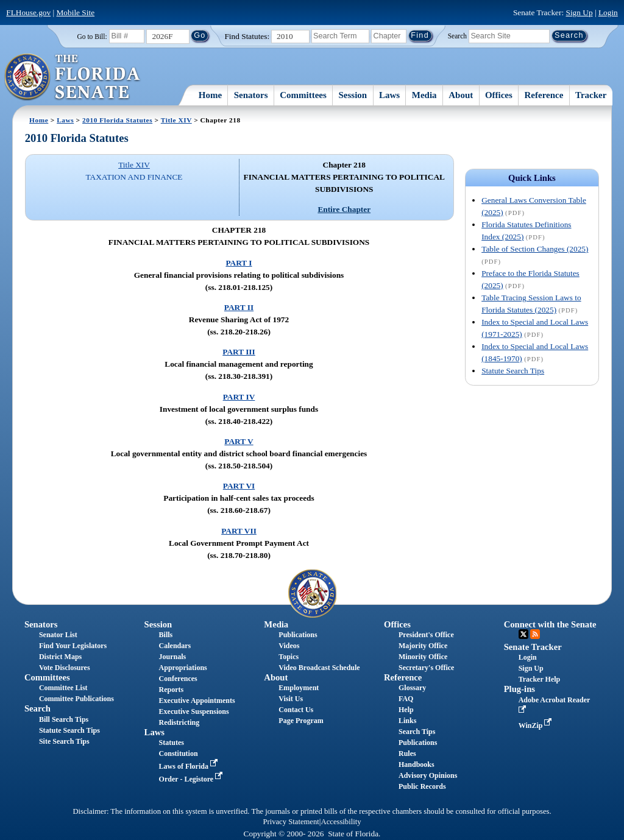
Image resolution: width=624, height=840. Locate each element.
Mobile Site (76, 12)
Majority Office (423, 646)
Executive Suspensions (194, 711)
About (461, 95)
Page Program (301, 721)
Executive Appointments (197, 701)
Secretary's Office (426, 668)
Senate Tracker (533, 647)
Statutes (172, 743)
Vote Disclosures (65, 668)
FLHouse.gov (28, 12)
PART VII (239, 531)
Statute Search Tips (513, 371)
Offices (499, 95)
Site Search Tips (64, 741)
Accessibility (341, 822)
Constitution (179, 754)
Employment (299, 688)
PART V (239, 441)
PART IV (239, 397)
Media (424, 95)
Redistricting (179, 722)
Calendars (175, 646)
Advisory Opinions (428, 775)
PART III (239, 352)
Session (353, 95)
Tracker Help (540, 679)
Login (608, 12)
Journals (173, 657)
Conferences (178, 679)
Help (406, 710)
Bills (166, 635)
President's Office (426, 635)
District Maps (60, 657)
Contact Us (296, 710)
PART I (239, 263)
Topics (289, 657)
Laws (389, 95)
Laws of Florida (190, 766)
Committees (303, 95)
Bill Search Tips (64, 719)
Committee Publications (76, 699)
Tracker (591, 95)
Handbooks (417, 764)
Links (407, 721)
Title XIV (176, 120)
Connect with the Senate (550, 624)
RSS (535, 634)
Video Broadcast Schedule (319, 668)
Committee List (63, 688)
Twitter (523, 634)
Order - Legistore (192, 779)
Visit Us (291, 699)
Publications (298, 635)
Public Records (422, 786)
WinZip (537, 725)
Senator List (58, 635)
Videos (289, 646)
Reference (544, 95)
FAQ (406, 699)
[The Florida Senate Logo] (73, 77)
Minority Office (423, 657)
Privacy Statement (291, 822)
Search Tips (417, 732)
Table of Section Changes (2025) (535, 249)
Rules (407, 754)
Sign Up (580, 12)
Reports (172, 690)
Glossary (412, 688)
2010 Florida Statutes (117, 120)
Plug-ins (519, 689)
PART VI (239, 486)
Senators (251, 95)
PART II (239, 307)
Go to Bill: (92, 37)
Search (457, 35)
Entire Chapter (344, 209)
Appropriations (183, 668)
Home (210, 95)
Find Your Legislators (73, 646)
